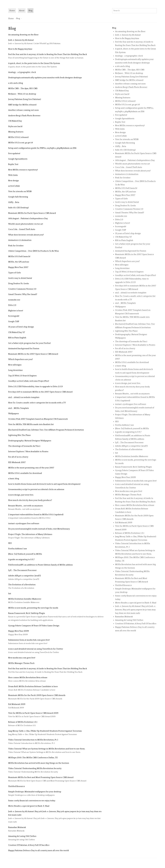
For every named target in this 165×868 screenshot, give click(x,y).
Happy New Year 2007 (18, 267)
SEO (10, 543)
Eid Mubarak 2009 (17, 704)
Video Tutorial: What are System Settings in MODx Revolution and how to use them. (47, 749)
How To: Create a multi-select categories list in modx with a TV (37, 403)
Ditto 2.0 (12, 305)
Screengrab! (14, 316)
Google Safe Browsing (18, 197)
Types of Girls (14, 273)
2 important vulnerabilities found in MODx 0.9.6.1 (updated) (36, 515)
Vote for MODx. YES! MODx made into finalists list (31, 424)
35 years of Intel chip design (21, 327)
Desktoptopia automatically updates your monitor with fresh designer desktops (45, 78)
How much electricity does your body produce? (30, 500)
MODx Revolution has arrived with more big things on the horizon (39, 763)
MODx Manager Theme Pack (21, 663)
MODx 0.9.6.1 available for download (25, 473)
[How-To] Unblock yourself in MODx (25, 554)
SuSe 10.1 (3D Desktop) (18, 208)
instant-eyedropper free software (24, 523)
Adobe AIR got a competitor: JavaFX (24, 576)
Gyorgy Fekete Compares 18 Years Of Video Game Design (34, 626)
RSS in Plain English (17, 338)
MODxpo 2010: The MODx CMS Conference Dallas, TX (33, 758)
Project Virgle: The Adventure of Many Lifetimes (30, 534)
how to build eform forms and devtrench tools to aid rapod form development (44, 484)
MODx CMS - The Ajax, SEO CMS (23, 88)
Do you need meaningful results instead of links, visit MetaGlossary (39, 529)
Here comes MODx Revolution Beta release (28, 678)
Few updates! (14, 153)
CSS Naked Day (15, 121)
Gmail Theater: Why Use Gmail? (23, 294)
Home (12, 11)
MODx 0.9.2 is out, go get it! (21, 143)
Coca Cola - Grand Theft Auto (22, 229)
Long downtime (15, 370)
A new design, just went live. (21, 495)
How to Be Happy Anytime (20, 49)
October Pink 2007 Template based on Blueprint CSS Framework (38, 419)
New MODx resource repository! (23, 170)
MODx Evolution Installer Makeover (25, 599)
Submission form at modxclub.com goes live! (29, 640)
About (22, 11)
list (10, 594)
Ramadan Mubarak (17, 827)
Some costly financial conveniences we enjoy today (32, 801)
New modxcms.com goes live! (22, 658)
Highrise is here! (16, 311)
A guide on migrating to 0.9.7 (21, 559)
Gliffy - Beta (14, 202)
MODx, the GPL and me (19, 262)
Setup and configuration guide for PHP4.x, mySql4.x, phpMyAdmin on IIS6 (42, 148)
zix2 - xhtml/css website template (24, 397)
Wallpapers (14, 414)
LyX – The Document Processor (22, 570)
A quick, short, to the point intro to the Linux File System (34, 63)
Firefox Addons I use (18, 549)
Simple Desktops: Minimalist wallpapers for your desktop (35, 792)
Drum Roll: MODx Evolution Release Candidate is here (33, 686)
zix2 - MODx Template (19, 408)
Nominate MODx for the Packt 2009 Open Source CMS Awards (37, 695)
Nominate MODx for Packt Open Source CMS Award (32, 213)
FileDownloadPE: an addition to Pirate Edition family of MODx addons (40, 565)
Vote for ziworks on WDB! (20, 191)
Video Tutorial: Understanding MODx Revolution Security (35, 768)
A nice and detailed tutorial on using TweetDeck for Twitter (36, 649)
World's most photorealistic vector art (26, 224)
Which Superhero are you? (21, 359)
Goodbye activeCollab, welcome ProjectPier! (29, 381)
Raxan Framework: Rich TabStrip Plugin (27, 613)
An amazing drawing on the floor (23, 35)
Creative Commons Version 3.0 (22, 289)
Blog (30, 11)
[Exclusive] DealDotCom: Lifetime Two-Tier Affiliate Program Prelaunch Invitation (46, 430)
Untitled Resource (17, 786)
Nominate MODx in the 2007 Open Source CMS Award (33, 354)
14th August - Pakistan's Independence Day (28, 218)
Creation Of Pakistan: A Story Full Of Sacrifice (29, 845)
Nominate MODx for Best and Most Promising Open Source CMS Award (41, 777)
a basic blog (14, 479)
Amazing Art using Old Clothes (22, 836)
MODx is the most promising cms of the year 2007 (31, 468)
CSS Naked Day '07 (17, 332)
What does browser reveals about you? (26, 235)
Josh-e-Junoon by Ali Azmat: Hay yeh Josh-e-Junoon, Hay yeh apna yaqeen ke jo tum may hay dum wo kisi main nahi (136, 610)
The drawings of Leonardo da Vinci (24, 446)
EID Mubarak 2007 (17, 462)
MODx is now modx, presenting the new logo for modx (33, 608)
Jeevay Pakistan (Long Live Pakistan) (25, 99)
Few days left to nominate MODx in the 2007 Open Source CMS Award (40, 392)
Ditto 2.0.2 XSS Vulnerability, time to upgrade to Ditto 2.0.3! (35, 386)
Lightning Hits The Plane (19, 435)
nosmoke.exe (14, 300)
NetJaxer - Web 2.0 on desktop (22, 94)
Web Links (13, 175)
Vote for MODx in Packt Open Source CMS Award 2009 (33, 713)
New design (14, 181)
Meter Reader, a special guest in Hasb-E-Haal (29, 806)
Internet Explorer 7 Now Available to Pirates (28, 452)
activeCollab (14, 186)
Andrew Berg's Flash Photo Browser (24, 116)
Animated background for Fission (24, 349)
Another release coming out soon (23, 110)
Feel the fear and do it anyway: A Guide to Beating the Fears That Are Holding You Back (48, 54)
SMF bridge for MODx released (22, 105)
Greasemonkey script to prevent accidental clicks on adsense (36, 489)
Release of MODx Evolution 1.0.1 (23, 722)
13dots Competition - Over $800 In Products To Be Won (34, 251)
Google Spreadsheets (18, 159)
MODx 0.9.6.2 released (18, 137)
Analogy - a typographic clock (22, 72)
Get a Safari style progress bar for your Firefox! (29, 343)
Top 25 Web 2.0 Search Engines (22, 376)
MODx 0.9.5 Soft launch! (19, 256)
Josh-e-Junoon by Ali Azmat (21, 40)
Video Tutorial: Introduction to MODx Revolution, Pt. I (33, 740)
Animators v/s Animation (20, 240)
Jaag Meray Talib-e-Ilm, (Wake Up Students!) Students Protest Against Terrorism (45, 731)
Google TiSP (14, 321)
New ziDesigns (15, 365)
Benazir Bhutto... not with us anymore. (26, 506)
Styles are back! (15, 126)
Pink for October (16, 246)
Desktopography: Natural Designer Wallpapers (30, 441)
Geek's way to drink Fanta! (20, 278)
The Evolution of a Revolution (22, 585)
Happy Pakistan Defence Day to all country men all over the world (39, 850)
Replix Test (13, 164)
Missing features (16, 132)
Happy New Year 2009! (19, 631)
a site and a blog (16, 83)
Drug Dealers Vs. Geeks (19, 283)
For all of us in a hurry (18, 457)
